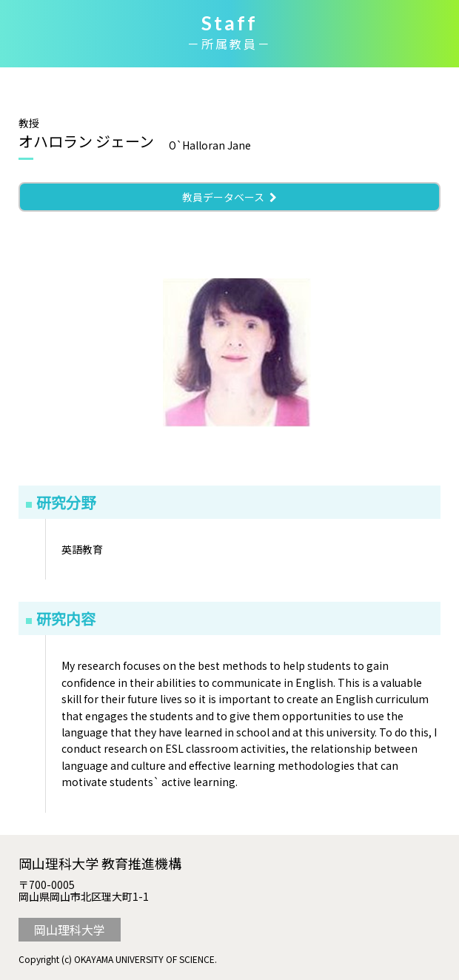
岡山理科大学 (70, 930)
